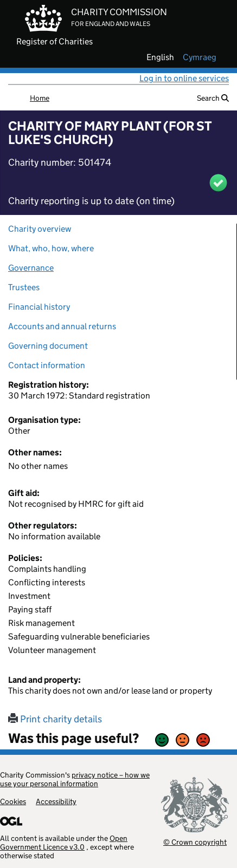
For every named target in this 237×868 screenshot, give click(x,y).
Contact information (47, 365)
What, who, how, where (51, 248)
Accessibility (56, 801)
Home (40, 98)
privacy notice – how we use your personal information (75, 779)
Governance (31, 268)
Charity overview (40, 229)
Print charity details (55, 719)
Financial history (39, 307)
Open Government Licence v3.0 (64, 843)
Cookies (13, 801)
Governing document (48, 346)
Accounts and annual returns (62, 326)
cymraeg (200, 57)
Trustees (24, 287)
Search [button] (213, 98)
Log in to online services (184, 78)
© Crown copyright (195, 842)
